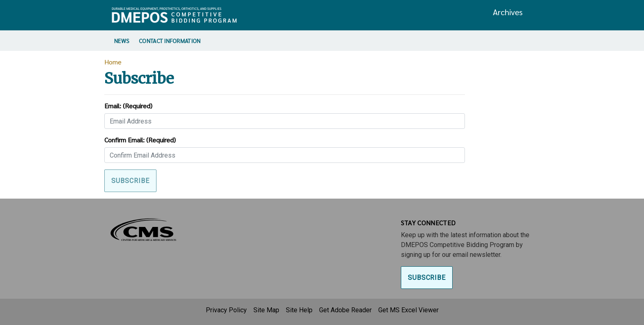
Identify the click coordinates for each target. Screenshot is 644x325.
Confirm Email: (140, 140)
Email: (128, 106)
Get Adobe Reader (345, 310)
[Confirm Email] (285, 155)
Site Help (299, 310)
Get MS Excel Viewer (408, 310)
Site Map (266, 310)
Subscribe (427, 278)
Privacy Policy (226, 310)
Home (113, 62)
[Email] (285, 121)
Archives (508, 12)
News (122, 41)
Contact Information (170, 41)
